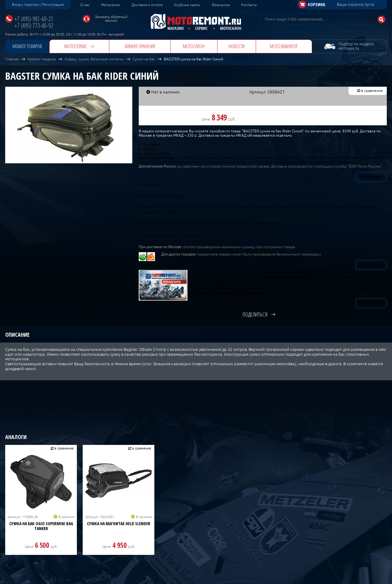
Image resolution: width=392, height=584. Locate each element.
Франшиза (221, 5)
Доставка (152, 144)
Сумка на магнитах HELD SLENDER (119, 523)
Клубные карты (187, 5)
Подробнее (371, 177)
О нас (85, 5)
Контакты (249, 5)
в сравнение (372, 91)
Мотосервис (76, 46)
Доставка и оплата (147, 5)
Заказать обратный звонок (111, 19)
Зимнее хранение (140, 46)
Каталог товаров (27, 46)
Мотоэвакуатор (284, 46)
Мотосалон (111, 5)
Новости (237, 46)
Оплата (150, 149)
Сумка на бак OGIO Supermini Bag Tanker (41, 526)
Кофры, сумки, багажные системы (94, 59)
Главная (12, 59)
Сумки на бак (144, 59)
